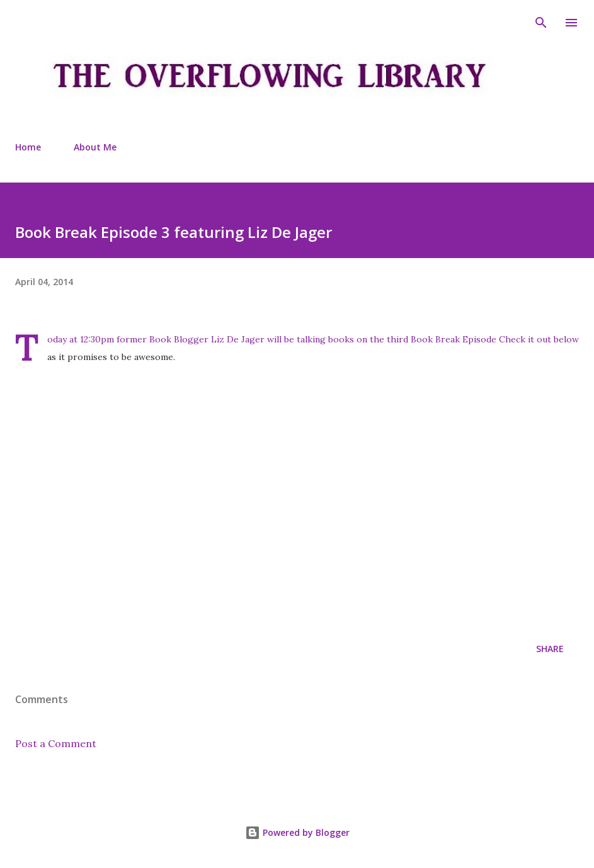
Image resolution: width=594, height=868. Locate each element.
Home (28, 147)
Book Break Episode (455, 339)
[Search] (541, 23)
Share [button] (550, 649)
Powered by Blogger (297, 832)
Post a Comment (56, 743)
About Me (95, 147)
